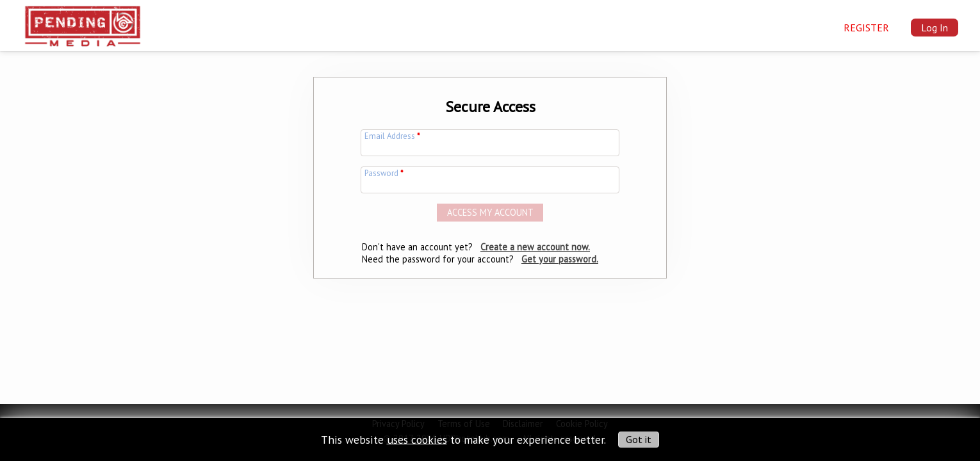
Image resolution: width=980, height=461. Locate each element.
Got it (639, 439)
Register (866, 28)
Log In (935, 28)
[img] (83, 23)
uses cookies (417, 439)
